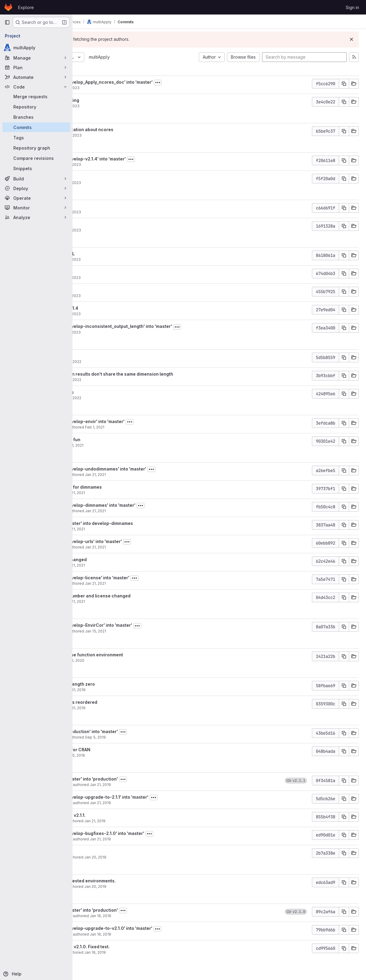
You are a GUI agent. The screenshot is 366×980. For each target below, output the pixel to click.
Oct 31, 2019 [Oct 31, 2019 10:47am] (133, 708)
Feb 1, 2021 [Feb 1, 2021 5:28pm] (132, 445)
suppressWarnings (112, 392)
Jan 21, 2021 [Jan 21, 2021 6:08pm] (133, 602)
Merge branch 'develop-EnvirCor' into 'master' (141, 625)
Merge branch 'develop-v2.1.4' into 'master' (138, 159)
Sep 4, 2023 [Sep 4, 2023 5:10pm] (127, 88)
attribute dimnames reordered (124, 702)
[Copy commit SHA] (344, 84)
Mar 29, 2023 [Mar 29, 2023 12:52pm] (128, 183)
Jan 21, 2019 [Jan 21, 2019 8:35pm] (159, 785)
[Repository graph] (36, 148)
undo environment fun (115, 440)
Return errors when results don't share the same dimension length (162, 374)
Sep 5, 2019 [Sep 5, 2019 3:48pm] (133, 755)
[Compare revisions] (36, 158)
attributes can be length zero (123, 684)
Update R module (110, 356)
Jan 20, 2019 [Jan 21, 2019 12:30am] (154, 857)
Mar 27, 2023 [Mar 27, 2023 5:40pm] (128, 259)
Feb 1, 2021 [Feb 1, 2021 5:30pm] (153, 427)
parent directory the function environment (137, 655)
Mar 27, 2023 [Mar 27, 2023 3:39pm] (128, 278)
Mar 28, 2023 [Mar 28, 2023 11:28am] (128, 212)
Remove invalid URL (112, 254)
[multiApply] (36, 47)
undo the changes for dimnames (126, 487)
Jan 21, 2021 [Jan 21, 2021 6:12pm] (154, 583)
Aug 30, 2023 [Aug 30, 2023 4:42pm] (128, 135)
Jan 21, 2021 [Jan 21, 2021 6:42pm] (154, 547)
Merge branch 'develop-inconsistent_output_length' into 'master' (161, 326)
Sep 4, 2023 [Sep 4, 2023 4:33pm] (127, 106)
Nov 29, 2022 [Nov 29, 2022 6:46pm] (128, 380)
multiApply (158, 57)
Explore (26, 7)
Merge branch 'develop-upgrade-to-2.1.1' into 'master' (149, 797)
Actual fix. (102, 851)
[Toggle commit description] (216, 82)
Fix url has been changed (118, 560)
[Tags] (36, 137)
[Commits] (36, 127)
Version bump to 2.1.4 (114, 308)
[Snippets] (36, 168)
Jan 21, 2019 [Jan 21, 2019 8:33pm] (153, 821)
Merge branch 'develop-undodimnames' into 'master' (148, 469)
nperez (98, 445)
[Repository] (36, 107)
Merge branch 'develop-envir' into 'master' (137, 421)
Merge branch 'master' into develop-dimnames (142, 523)
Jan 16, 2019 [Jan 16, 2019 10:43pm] (159, 934)
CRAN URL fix (106, 177)
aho (95, 88)
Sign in (352, 7)
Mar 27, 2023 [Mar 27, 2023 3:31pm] (128, 314)
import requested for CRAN (120, 750)
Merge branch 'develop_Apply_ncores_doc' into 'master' (151, 82)
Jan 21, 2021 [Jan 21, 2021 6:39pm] (133, 565)
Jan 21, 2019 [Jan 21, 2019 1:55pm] (159, 839)
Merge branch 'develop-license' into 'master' (140, 578)
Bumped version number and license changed (140, 596)
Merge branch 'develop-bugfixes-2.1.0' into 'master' (147, 833)
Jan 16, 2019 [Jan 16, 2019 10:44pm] (159, 916)
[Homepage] (8, 7)
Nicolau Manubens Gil (111, 785)
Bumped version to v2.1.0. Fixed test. (130, 947)
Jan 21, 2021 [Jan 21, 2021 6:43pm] (133, 529)
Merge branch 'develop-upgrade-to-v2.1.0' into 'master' (151, 928)
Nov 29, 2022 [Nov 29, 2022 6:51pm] (128, 362)
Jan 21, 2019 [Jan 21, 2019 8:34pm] (159, 803)
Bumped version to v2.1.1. (118, 815)
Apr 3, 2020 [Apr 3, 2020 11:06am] (133, 660)
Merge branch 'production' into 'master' (134, 731)
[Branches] (36, 117)
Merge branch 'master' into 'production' (134, 779)
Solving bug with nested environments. (133, 881)
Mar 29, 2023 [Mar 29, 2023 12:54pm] (128, 165)
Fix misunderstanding (115, 100)
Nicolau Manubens (108, 821)
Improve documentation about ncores (132, 129)
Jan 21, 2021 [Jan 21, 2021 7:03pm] (133, 493)
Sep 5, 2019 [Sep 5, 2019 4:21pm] (154, 737)
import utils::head (110, 272)
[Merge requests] (36, 96)
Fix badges (103, 206)
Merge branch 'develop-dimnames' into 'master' (143, 505)
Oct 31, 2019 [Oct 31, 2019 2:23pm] (133, 690)
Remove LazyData (111, 290)
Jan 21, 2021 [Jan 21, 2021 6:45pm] (154, 511)
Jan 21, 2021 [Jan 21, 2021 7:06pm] (154, 475)
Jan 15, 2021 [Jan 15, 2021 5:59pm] (154, 631)
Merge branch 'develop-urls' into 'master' (136, 541)
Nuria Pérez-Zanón (109, 427)
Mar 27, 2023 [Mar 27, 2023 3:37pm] (128, 296)
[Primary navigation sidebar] (7, 22)
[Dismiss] (351, 39)
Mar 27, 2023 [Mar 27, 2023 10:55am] (128, 332)
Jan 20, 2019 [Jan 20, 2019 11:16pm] (154, 886)
